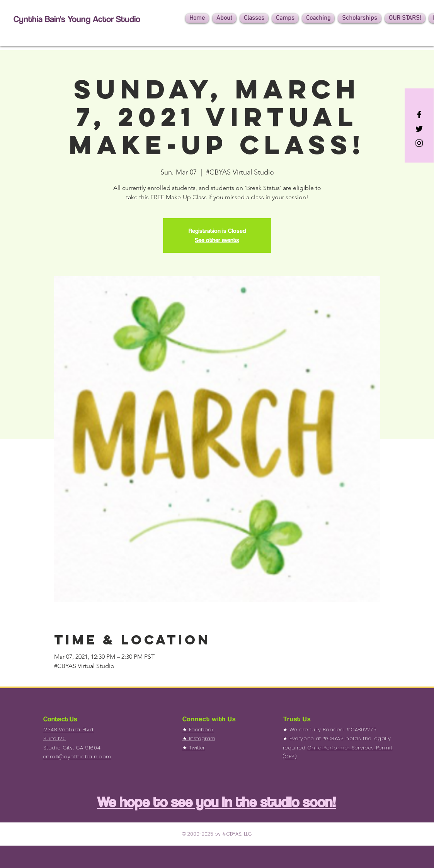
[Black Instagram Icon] (419, 143)
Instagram (202, 738)
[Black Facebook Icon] (419, 114)
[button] (224, 18)
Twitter (197, 748)
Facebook (201, 730)
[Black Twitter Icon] (419, 129)
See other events (217, 240)
